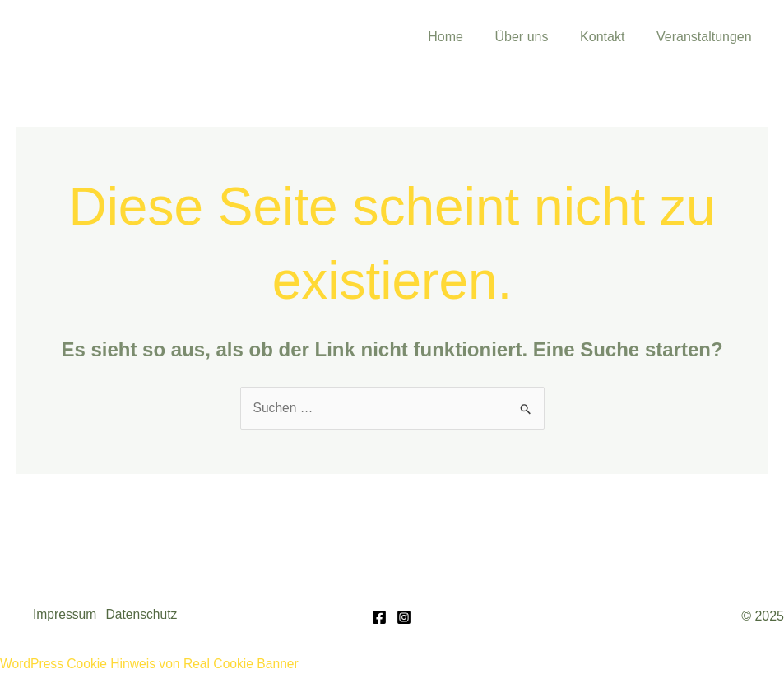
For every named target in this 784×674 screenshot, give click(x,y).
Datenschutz (147, 615)
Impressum (65, 615)
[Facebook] (379, 616)
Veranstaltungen (707, 37)
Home (464, 37)
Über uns (535, 37)
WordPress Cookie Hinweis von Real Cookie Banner (153, 663)
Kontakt (610, 37)
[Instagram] (404, 616)
